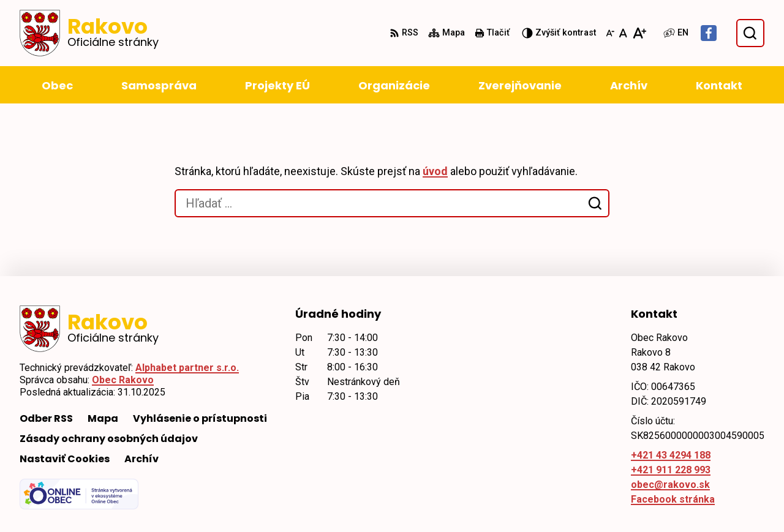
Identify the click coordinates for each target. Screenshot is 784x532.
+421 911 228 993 (671, 470)
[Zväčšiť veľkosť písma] (639, 33)
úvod (435, 171)
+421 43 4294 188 (671, 455)
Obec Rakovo (123, 380)
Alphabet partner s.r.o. (187, 368)
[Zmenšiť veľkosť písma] (610, 33)
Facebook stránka (673, 499)
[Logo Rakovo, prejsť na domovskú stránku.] (89, 33)
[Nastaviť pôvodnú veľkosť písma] (623, 33)
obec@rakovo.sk (670, 485)
